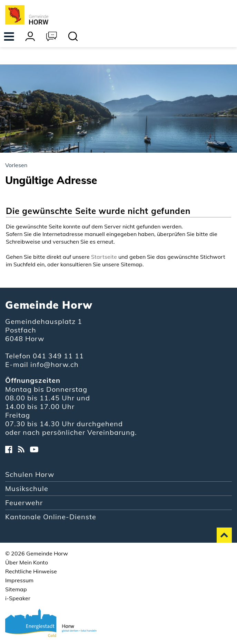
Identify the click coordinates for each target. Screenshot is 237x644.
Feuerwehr (24, 503)
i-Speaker (18, 598)
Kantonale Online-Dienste (51, 517)
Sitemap (16, 589)
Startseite (104, 257)
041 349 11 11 (58, 356)
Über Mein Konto (27, 562)
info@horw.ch (55, 364)
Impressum (19, 580)
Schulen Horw (30, 474)
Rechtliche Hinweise (31, 571)
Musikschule (27, 488)
